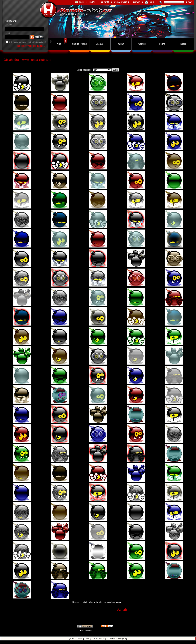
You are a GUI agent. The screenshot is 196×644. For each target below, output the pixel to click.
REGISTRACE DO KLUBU (32, 46)
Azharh (122, 610)
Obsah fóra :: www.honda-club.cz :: (27, 60)
